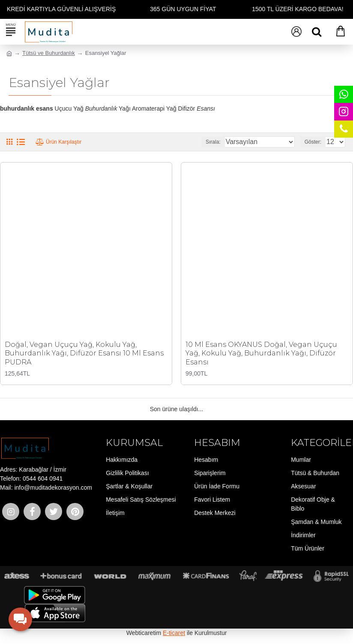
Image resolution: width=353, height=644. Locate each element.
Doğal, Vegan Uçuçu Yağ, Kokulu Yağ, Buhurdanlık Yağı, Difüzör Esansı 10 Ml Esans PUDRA (84, 354)
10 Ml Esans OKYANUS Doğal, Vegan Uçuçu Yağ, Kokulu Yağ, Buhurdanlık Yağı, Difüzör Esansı (261, 354)
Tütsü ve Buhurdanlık (49, 53)
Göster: (313, 142)
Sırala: (213, 142)
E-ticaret (174, 633)
